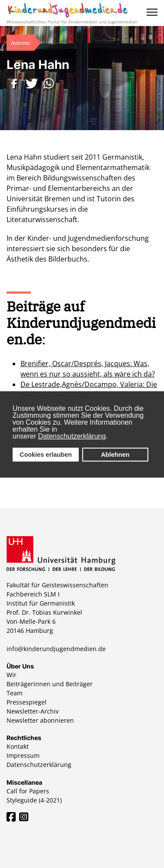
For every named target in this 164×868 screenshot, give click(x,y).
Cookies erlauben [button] (46, 455)
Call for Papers (28, 791)
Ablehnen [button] (115, 455)
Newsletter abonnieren (40, 720)
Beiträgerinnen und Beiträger (50, 684)
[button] (15, 84)
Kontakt (18, 746)
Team (15, 693)
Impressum (23, 755)
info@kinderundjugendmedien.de (56, 649)
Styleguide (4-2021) (34, 800)
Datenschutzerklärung (72, 436)
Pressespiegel (27, 702)
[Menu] (152, 12)
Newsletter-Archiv (33, 711)
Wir (12, 675)
